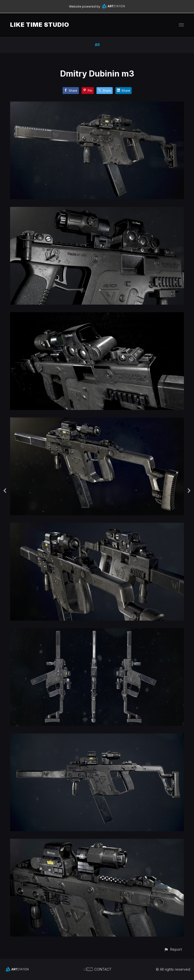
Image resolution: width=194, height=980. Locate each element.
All (97, 45)
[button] (173, 949)
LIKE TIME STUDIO (40, 25)
